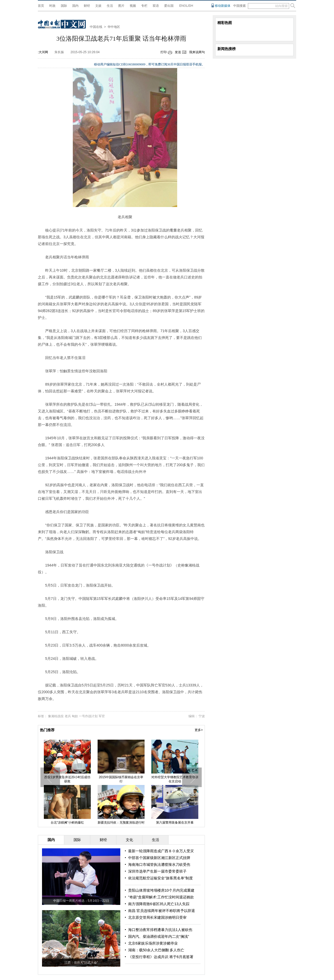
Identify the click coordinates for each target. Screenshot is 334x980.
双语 (156, 6)
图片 (121, 6)
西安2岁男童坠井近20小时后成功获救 (67, 779)
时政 (52, 6)
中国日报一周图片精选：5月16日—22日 (81, 901)
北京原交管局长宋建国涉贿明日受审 (157, 917)
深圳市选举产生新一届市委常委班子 (157, 871)
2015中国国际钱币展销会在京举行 (121, 779)
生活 (110, 6)
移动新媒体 (223, 6)
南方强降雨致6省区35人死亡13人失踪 (159, 904)
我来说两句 (197, 52)
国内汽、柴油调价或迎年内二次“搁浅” (159, 936)
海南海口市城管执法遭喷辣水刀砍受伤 (159, 865)
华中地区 (114, 27)
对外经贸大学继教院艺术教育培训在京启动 (175, 779)
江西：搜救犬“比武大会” (81, 963)
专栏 (144, 6)
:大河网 (43, 52)
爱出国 (169, 6)
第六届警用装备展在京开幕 (175, 823)
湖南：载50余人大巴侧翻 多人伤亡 (156, 950)
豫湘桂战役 (56, 716)
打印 (164, 52)
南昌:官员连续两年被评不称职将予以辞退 (162, 911)
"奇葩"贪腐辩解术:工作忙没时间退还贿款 (161, 897)
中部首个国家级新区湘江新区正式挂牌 (159, 858)
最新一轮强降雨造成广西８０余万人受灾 (161, 851)
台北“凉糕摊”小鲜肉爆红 (67, 823)
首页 (41, 6)
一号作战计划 (88, 716)
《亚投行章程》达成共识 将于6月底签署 (161, 957)
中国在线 (96, 27)
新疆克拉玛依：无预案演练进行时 (121, 823)
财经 (87, 6)
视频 (133, 6)
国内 (75, 6)
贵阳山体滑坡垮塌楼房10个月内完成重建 (161, 890)
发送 (178, 52)
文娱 (98, 6)
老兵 (68, 716)
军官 (102, 716)
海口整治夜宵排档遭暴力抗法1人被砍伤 (160, 930)
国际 (64, 6)
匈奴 (75, 716)
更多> (199, 730)
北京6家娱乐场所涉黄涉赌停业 (153, 943)
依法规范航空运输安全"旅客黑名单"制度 (160, 878)
